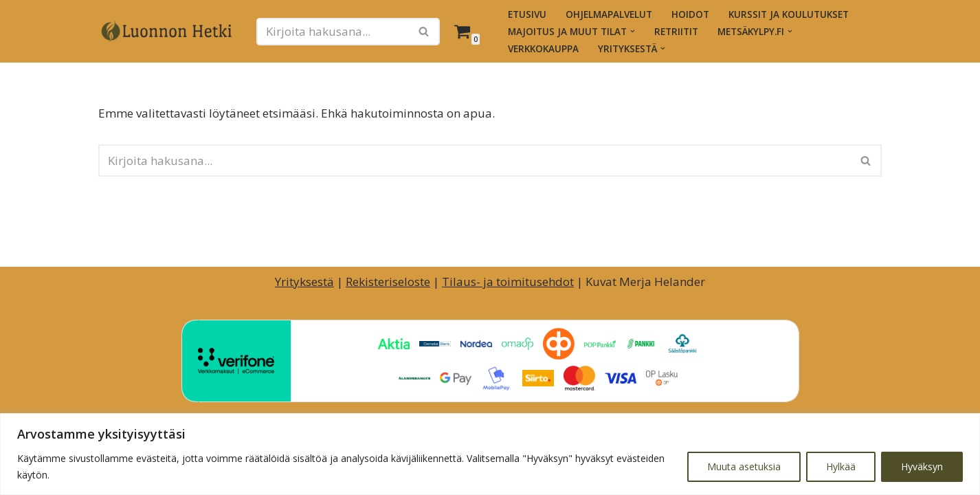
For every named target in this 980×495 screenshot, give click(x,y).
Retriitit (676, 31)
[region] (490, 454)
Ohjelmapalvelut (609, 14)
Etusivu (527, 14)
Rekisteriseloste (388, 282)
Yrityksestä (304, 282)
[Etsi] (333, 32)
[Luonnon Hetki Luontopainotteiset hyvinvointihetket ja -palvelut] (167, 32)
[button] (633, 31)
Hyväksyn (922, 466)
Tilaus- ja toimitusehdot (508, 282)
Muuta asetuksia (744, 466)
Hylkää (841, 466)
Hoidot (690, 14)
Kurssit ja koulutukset (789, 14)
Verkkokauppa (543, 48)
